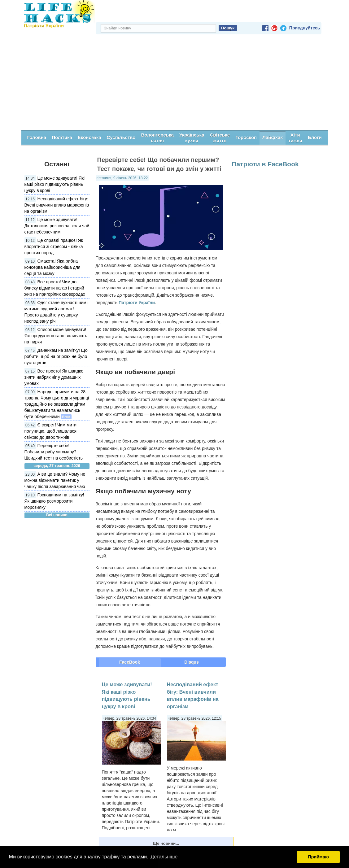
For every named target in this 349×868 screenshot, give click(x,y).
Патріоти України (137, 303)
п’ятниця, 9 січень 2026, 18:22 (122, 178)
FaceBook (130, 662)
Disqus (192, 662)
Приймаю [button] (318, 857)
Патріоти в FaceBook (265, 164)
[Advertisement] (175, 84)
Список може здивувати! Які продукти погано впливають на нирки (56, 336)
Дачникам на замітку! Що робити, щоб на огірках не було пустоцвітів (56, 356)
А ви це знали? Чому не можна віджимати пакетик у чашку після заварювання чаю (55, 480)
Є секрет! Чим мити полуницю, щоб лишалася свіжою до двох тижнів (51, 431)
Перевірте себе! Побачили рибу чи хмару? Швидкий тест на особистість (54, 452)
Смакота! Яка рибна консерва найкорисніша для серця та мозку (52, 267)
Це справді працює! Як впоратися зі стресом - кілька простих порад (54, 246)
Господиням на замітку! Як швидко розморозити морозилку (54, 501)
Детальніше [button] (164, 857)
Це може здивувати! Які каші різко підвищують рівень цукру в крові (55, 184)
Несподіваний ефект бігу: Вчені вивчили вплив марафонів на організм (57, 205)
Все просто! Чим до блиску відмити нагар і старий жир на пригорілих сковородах (55, 288)
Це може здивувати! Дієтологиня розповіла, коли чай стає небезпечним (57, 226)
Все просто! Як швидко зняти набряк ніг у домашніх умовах (54, 377)
